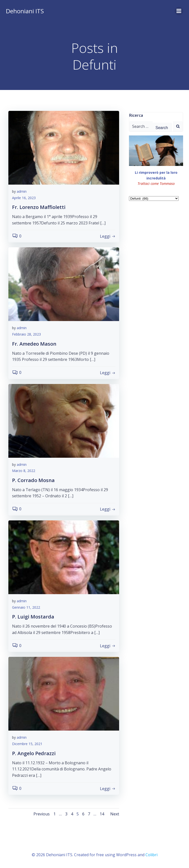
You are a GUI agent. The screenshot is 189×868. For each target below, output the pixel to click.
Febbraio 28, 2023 (26, 334)
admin (22, 191)
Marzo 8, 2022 (24, 471)
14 (102, 814)
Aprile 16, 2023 (24, 198)
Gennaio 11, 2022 (26, 607)
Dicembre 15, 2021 (27, 744)
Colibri (151, 855)
